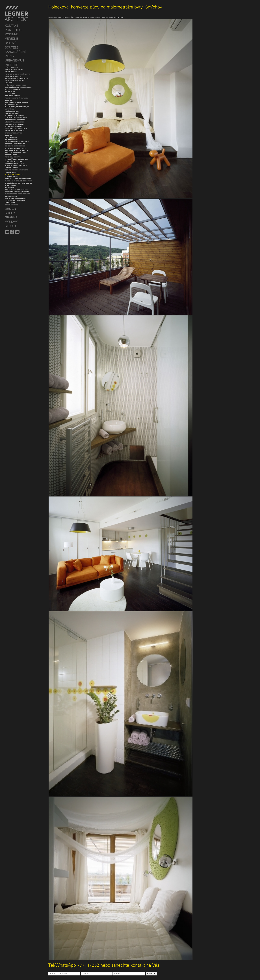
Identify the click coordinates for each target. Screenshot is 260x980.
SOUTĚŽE (12, 48)
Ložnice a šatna (11, 168)
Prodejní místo (11, 155)
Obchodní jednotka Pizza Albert (18, 87)
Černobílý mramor (13, 96)
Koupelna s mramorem (14, 124)
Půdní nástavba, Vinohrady (16, 129)
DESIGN (10, 209)
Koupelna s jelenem (13, 127)
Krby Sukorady (11, 105)
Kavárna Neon (11, 72)
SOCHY (10, 213)
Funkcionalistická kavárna (16, 98)
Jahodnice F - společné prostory (19, 181)
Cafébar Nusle (11, 137)
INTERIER (12, 65)
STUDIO (10, 226)
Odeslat (151, 974)
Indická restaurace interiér (17, 103)
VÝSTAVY (11, 222)
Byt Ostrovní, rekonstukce (16, 79)
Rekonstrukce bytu (13, 76)
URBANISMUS (15, 61)
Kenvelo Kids (10, 185)
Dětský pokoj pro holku (15, 201)
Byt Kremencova (12, 139)
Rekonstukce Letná (13, 157)
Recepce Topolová (13, 89)
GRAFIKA (11, 217)
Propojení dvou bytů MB (15, 144)
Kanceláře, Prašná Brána (16, 198)
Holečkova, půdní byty (14, 174)
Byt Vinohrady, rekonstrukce (17, 142)
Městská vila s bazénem (15, 122)
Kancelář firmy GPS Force (16, 153)
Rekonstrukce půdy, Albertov (17, 192)
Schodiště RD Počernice (15, 146)
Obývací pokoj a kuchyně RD (17, 170)
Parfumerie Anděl (12, 113)
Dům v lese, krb (11, 68)
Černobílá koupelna (13, 161)
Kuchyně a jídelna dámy (15, 116)
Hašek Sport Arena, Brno (15, 85)
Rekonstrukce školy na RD (16, 118)
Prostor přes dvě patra (15, 120)
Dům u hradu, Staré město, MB (17, 107)
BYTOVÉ (11, 43)
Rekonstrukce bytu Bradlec (17, 150)
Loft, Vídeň (9, 109)
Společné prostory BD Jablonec (19, 183)
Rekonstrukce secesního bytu (18, 74)
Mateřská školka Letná (15, 163)
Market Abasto (11, 196)
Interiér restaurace (13, 133)
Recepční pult (11, 92)
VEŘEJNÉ (12, 39)
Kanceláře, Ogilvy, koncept (16, 190)
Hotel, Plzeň (10, 203)
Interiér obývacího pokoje (16, 166)
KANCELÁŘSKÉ (16, 52)
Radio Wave (9, 187)
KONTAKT (12, 26)
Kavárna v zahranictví (14, 131)
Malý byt (9, 83)
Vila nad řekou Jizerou (14, 70)
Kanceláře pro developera (16, 159)
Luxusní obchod (11, 172)
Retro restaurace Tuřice (15, 148)
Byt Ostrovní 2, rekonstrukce (17, 194)
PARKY (10, 56)
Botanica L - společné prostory (18, 179)
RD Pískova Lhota (12, 111)
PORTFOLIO (13, 30)
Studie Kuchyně (11, 205)
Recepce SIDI (10, 94)
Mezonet (8, 100)
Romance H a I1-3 (11, 177)
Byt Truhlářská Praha (14, 81)
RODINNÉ (12, 34)
